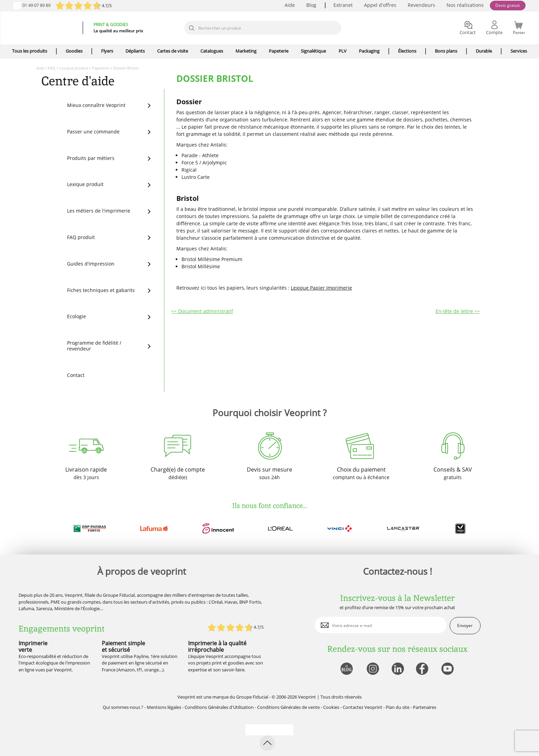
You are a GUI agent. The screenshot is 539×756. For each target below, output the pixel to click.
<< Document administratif (202, 311)
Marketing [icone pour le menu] (246, 51)
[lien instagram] (372, 669)
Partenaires (425, 707)
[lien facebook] (423, 669)
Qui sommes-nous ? (123, 707)
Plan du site (398, 707)
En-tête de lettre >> (458, 311)
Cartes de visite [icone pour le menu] (173, 51)
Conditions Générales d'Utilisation (219, 707)
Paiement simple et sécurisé (123, 646)
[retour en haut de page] (267, 743)
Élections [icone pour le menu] (407, 51)
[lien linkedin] (398, 669)
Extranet (343, 5)
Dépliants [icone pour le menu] (135, 51)
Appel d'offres (380, 5)
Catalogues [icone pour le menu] (212, 51)
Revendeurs (421, 5)
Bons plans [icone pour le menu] (446, 51)
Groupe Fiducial (252, 697)
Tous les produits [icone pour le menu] (30, 51)
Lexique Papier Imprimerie (321, 288)
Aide (290, 5)
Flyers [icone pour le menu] (107, 51)
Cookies (331, 707)
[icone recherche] (191, 28)
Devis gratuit (508, 5)
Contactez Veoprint (362, 707)
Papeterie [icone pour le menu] (279, 51)
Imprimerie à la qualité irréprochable (217, 646)
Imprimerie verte (33, 646)
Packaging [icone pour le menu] (369, 51)
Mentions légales (164, 707)
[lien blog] (346, 669)
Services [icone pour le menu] (519, 51)
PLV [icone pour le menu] (343, 51)
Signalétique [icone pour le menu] (313, 51)
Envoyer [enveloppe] (465, 625)
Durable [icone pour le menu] (484, 51)
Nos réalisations (465, 5)
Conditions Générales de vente (288, 707)
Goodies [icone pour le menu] (74, 51)
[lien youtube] (448, 669)
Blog (311, 5)
